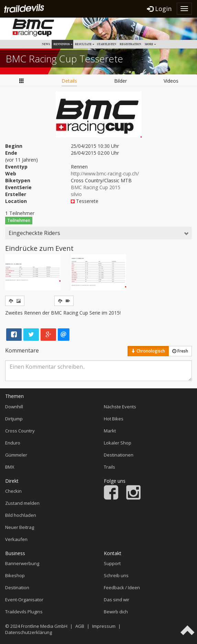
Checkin (13, 491)
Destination (17, 587)
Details (69, 81)
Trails (110, 467)
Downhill (14, 407)
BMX (10, 467)
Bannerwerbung (22, 563)
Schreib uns (116, 575)
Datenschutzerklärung (29, 632)
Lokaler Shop (118, 443)
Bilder (121, 81)
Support (112, 563)
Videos (171, 81)
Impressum (104, 626)
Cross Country (20, 431)
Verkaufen (16, 539)
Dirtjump (14, 419)
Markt (110, 431)
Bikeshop (15, 575)
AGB (80, 626)
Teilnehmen (19, 220)
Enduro (13, 443)
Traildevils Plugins (24, 612)
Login (159, 9)
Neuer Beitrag (20, 527)
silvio (76, 194)
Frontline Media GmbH (44, 626)
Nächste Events (120, 407)
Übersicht (22, 81)
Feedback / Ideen (122, 587)
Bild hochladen (21, 515)
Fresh (180, 351)
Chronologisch (148, 351)
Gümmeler (16, 455)
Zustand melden (22, 503)
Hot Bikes (114, 419)
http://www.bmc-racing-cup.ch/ (105, 173)
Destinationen (119, 455)
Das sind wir (117, 600)
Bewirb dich (116, 612)
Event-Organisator (24, 600)
